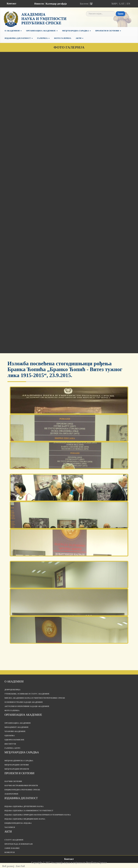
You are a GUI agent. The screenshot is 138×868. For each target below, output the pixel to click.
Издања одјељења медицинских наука (25, 819)
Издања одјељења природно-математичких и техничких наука (38, 815)
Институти (10, 744)
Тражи (121, 14)
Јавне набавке (12, 848)
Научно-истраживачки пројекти (21, 786)
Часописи (10, 827)
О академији (13, 31)
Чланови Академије (15, 731)
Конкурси (10, 852)
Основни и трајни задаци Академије (24, 702)
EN (128, 4)
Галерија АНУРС (12, 748)
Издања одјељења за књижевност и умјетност (29, 811)
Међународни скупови (17, 765)
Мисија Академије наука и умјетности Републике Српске (35, 698)
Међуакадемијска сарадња (19, 761)
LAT (122, 4)
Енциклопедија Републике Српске (22, 790)
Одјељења (10, 736)
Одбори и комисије (14, 740)
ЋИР (114, 4)
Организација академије (23, 715)
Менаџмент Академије (17, 727)
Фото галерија (63, 38)
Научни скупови (13, 781)
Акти (79, 38)
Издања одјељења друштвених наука (24, 806)
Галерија (43, 38)
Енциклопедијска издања (18, 823)
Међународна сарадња (76, 31)
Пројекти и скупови (108, 31)
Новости (39, 4)
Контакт (11, 4)
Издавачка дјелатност (19, 38)
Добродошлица (12, 690)
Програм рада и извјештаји (19, 844)
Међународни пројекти (17, 769)
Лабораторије (11, 794)
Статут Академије (14, 840)
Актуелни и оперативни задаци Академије (27, 706)
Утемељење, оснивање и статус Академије (27, 694)
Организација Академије (42, 31)
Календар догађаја (56, 4)
